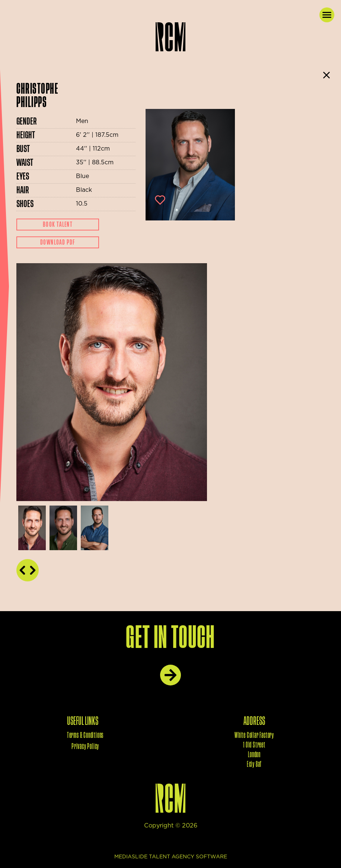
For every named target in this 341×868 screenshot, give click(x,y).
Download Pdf (58, 242)
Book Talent (58, 225)
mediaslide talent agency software (171, 857)
